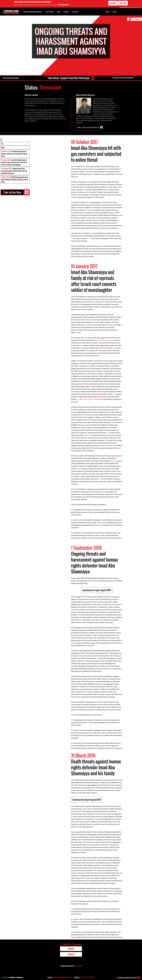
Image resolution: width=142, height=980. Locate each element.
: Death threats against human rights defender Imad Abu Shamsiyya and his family (15, 179)
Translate (137, 19)
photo (88, 435)
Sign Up (115, 12)
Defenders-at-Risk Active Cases (126, 978)
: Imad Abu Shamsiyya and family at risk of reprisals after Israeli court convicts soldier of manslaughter (14, 162)
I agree (113, 3)
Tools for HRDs (49, 12)
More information (64, 4)
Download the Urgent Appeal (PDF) (97, 590)
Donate (107, 12)
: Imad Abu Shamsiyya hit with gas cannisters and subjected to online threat (14, 154)
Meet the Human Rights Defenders (33, 12)
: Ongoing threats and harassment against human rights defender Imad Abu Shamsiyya (14, 171)
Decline (123, 3)
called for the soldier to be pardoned (91, 399)
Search (75, 12)
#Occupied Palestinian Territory (63, 977)
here (86, 325)
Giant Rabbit (78, 966)
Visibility (66, 12)
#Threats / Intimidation (87, 977)
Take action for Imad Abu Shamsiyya (123, 78)
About (3, 148)
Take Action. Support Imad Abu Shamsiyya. (69, 78)
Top (2, 144)
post (91, 233)
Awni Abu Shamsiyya (105, 340)
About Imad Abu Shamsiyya (11, 78)
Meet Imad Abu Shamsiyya (88, 127)
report (114, 461)
